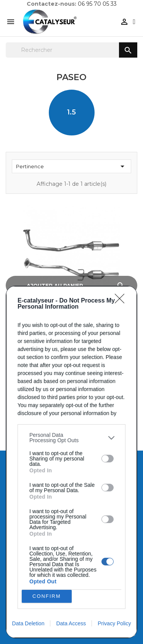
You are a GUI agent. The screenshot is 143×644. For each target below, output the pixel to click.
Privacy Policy (114, 623)
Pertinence (71, 166)
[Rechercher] (71, 50)
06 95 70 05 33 (97, 4)
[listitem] (71, 438)
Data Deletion (28, 623)
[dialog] (71, 462)
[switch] (108, 459)
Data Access (71, 623)
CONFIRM (47, 597)
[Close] (122, 301)
